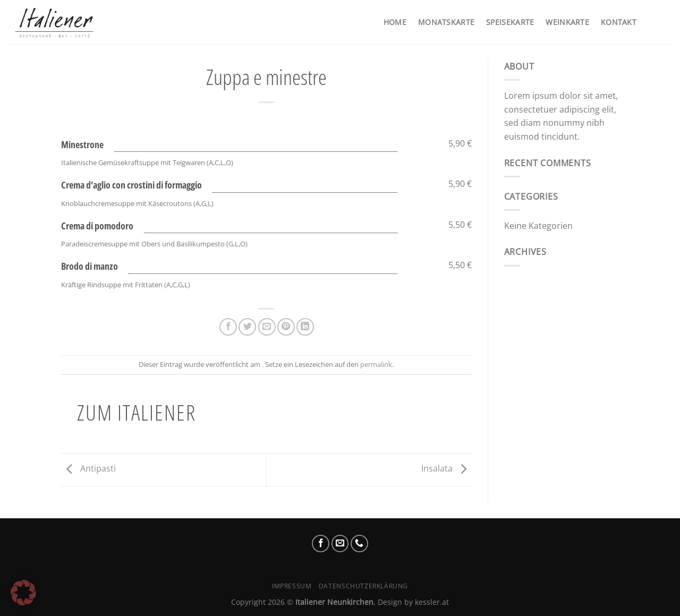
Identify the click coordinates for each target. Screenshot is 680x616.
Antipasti (88, 469)
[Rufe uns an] (359, 544)
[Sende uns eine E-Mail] (340, 544)
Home (395, 22)
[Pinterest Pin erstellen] (286, 327)
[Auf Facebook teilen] (228, 327)
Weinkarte (567, 22)
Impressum (292, 586)
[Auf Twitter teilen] (247, 327)
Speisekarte (510, 22)
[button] (23, 593)
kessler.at (432, 602)
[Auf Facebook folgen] (321, 544)
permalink (376, 364)
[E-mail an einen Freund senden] (267, 327)
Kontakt (619, 22)
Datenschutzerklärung (363, 586)
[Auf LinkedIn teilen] (305, 327)
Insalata (447, 469)
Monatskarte (446, 22)
